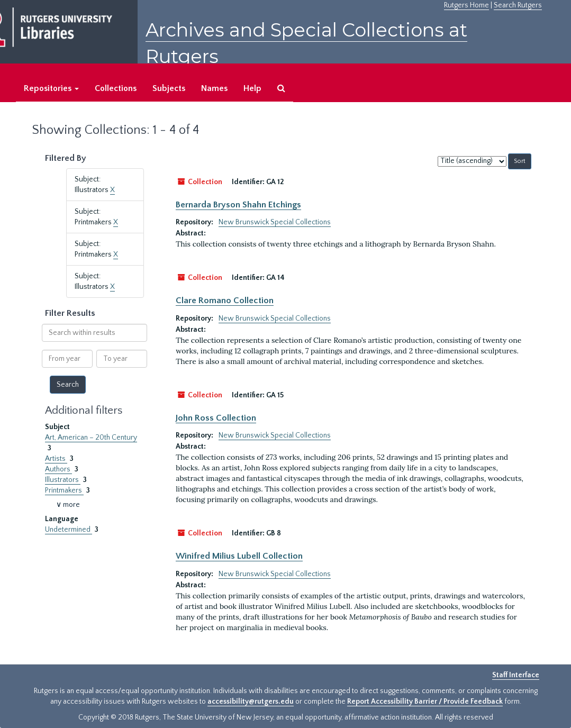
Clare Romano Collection (225, 301)
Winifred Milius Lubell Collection (239, 556)
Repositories (51, 88)
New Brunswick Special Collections (275, 222)
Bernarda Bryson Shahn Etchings (238, 205)
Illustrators (63, 480)
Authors (58, 469)
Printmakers (64, 490)
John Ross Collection (216, 418)
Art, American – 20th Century (91, 438)
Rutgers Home (466, 5)
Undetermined (69, 530)
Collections (116, 88)
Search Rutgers (518, 5)
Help (252, 88)
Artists (56, 459)
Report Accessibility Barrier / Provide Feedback (425, 702)
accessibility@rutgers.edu (251, 702)
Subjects (169, 88)
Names (214, 88)
